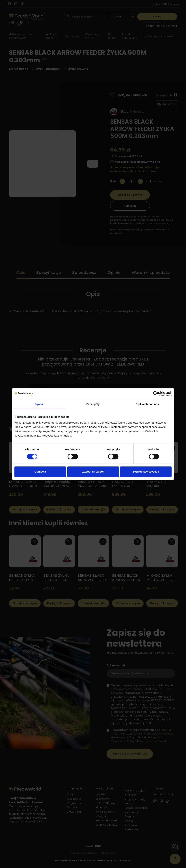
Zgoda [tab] (39, 404)
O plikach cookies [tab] (147, 404)
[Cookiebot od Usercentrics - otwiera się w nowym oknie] (156, 394)
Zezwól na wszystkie (146, 472)
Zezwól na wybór (93, 472)
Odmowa (40, 472)
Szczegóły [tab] (93, 404)
